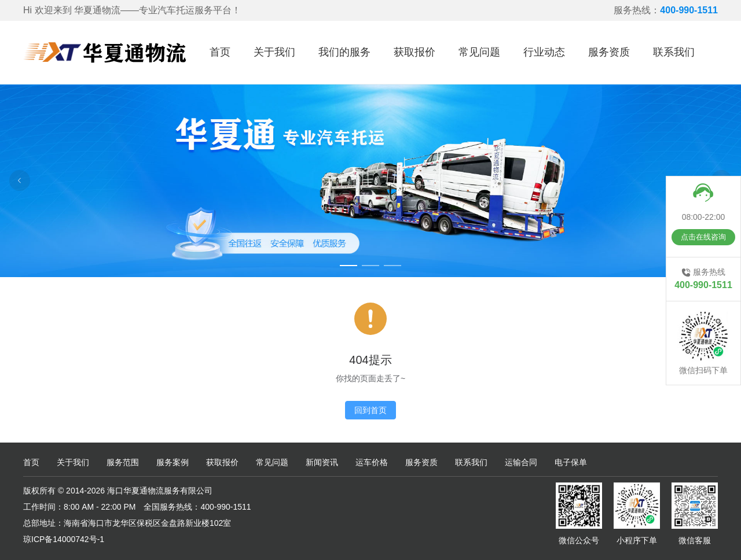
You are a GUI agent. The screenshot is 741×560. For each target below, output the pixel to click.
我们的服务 (344, 52)
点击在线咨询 (703, 237)
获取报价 (414, 52)
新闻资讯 (322, 462)
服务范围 (123, 462)
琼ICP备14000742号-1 (64, 539)
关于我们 (274, 52)
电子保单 (571, 462)
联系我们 (674, 52)
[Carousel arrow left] (20, 180)
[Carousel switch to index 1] (349, 266)
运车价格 (372, 462)
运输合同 (521, 462)
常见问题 (479, 52)
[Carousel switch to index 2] (370, 266)
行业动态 (544, 52)
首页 (220, 52)
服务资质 (609, 52)
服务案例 (173, 462)
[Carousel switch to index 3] (392, 266)
